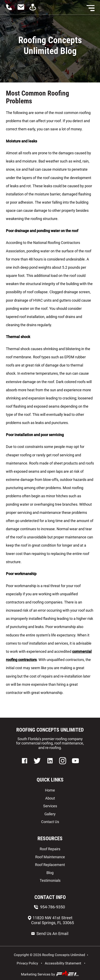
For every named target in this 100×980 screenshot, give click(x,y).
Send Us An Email (50, 934)
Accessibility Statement (63, 963)
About (50, 798)
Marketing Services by (50, 974)
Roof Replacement (50, 865)
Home (50, 790)
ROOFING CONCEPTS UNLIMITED (50, 730)
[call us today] (11, 10)
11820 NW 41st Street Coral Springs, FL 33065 (51, 920)
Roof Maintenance (50, 857)
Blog (50, 873)
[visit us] (34, 10)
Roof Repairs (50, 849)
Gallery (50, 814)
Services (50, 806)
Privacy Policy (27, 963)
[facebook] (25, 766)
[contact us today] (22, 10)
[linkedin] (50, 766)
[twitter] (37, 766)
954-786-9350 (49, 907)
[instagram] (63, 766)
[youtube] (75, 766)
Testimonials (50, 880)
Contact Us (50, 822)
